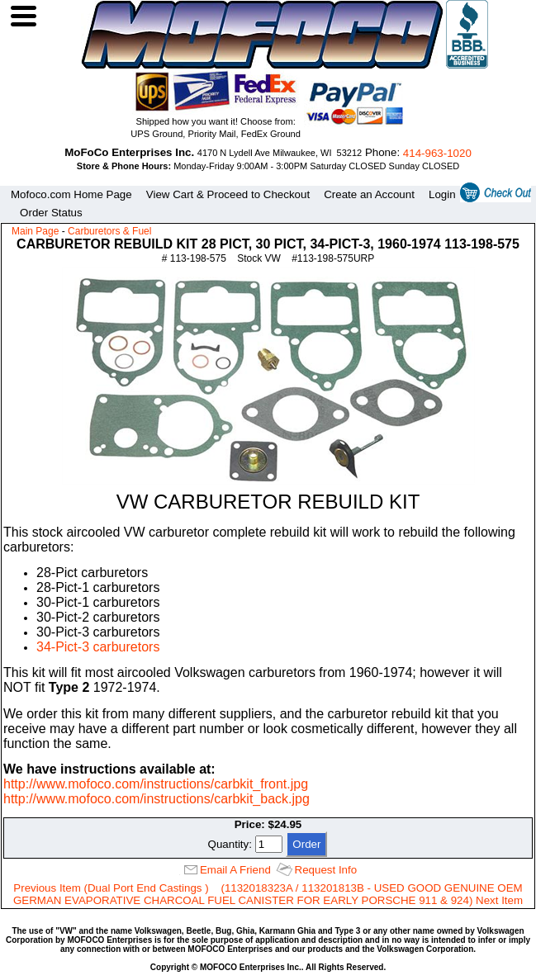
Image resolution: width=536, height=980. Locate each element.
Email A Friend (235, 870)
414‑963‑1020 (437, 153)
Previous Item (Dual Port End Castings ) (111, 888)
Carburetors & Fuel (109, 231)
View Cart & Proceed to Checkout (228, 194)
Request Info (326, 870)
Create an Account (369, 194)
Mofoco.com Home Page (71, 194)
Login (442, 194)
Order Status (51, 213)
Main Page (35, 231)
